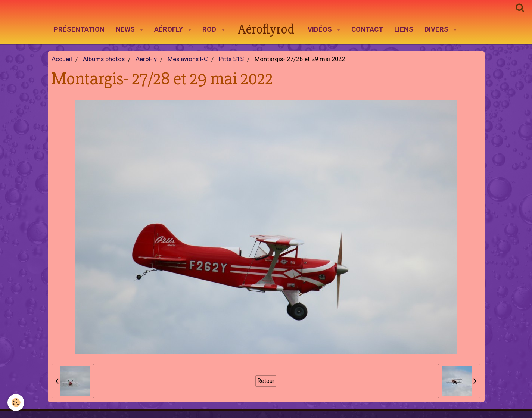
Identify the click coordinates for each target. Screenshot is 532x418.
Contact (367, 29)
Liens (404, 29)
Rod (210, 29)
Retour (266, 381)
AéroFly (169, 29)
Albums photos (104, 59)
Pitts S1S (231, 59)
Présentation (79, 29)
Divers (437, 29)
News (126, 29)
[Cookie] (16, 403)
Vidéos (321, 29)
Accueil (62, 59)
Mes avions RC (188, 59)
